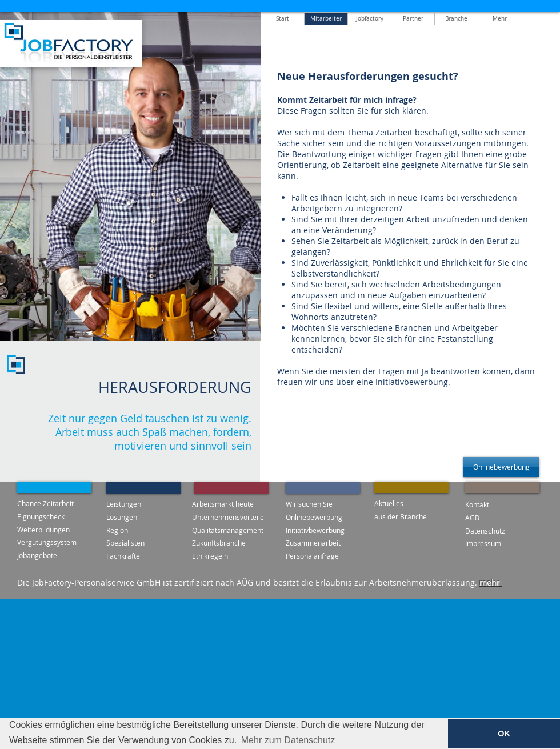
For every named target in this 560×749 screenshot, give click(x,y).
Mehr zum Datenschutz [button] (288, 740)
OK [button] (504, 734)
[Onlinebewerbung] (501, 467)
